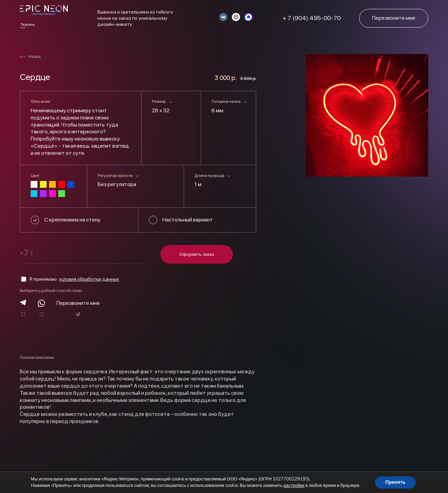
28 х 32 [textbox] (161, 110)
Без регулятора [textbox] (117, 184)
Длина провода (209, 176)
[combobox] (171, 112)
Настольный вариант (188, 220)
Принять (395, 482)
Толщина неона (226, 101)
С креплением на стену (72, 220)
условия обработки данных (89, 279)
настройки (294, 486)
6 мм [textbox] (217, 110)
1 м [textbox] (198, 184)
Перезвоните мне (78, 303)
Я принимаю (70, 279)
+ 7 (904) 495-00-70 (312, 18)
